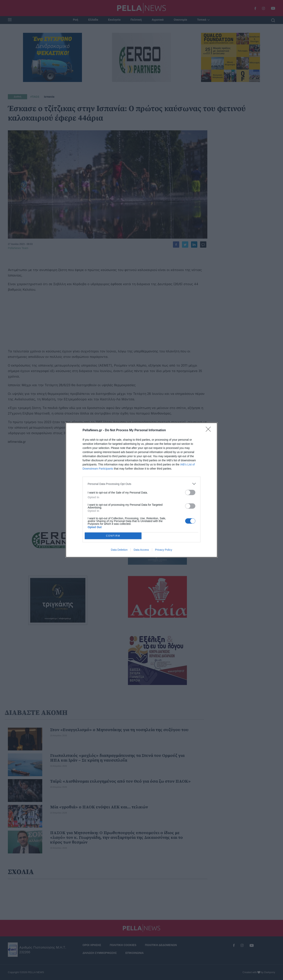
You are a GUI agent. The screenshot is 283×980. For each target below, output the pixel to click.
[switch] (190, 492)
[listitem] (141, 484)
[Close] (209, 430)
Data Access (141, 550)
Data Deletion (119, 550)
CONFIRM (113, 536)
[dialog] (141, 490)
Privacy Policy (164, 550)
